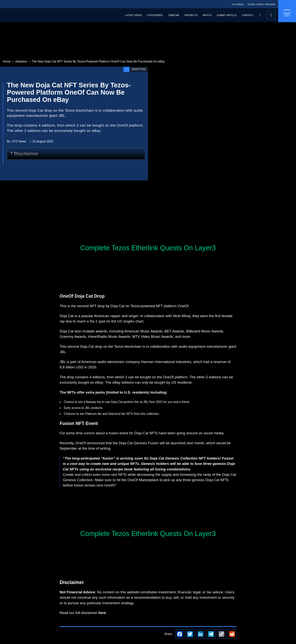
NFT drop (97, 306)
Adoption (21, 61)
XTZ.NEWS (238, 4)
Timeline (174, 15)
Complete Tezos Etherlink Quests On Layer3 (148, 248)
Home (7, 61)
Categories (155, 15)
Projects (191, 15)
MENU (287, 12)
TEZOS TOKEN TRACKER (261, 4)
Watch (207, 15)
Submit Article (227, 15)
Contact (248, 15)
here (102, 613)
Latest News (133, 15)
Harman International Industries (166, 362)
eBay (99, 382)
